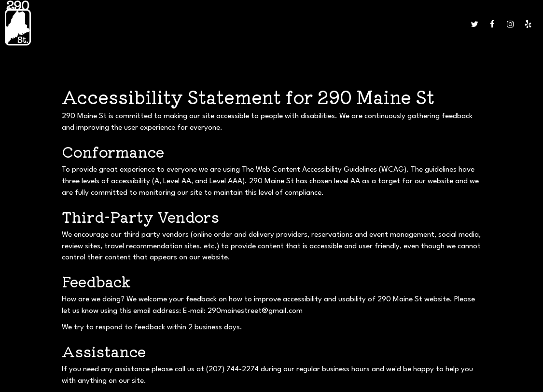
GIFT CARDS (299, 24)
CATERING (211, 24)
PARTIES (267, 24)
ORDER (348, 24)
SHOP (454, 24)
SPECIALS (180, 24)
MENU (130, 24)
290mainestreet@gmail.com (255, 311)
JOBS (327, 24)
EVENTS (241, 24)
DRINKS (153, 24)
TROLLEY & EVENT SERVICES (403, 24)
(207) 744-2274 (232, 369)
